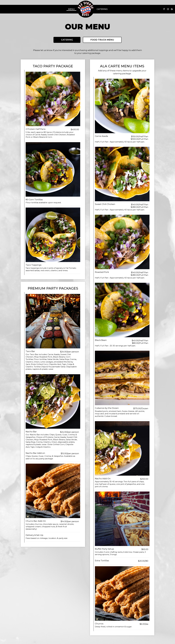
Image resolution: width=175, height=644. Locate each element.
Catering (102, 9)
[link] (86, 9)
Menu (71, 9)
